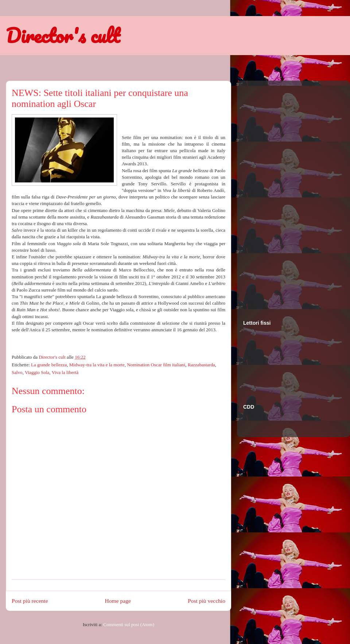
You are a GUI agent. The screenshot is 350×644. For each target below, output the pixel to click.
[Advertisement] (272, 193)
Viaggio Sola (37, 372)
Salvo (17, 372)
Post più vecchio (207, 601)
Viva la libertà (65, 372)
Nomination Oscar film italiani (156, 365)
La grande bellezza (49, 365)
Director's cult (63, 35)
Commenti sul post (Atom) (129, 624)
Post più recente (30, 601)
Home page (118, 601)
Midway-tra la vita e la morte (97, 365)
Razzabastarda (201, 365)
